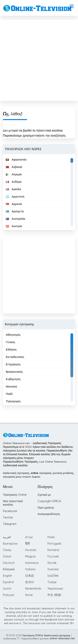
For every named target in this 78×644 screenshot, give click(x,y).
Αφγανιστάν (16, 160)
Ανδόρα (14, 182)
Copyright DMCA (49, 501)
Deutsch (9, 563)
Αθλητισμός (13, 335)
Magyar (30, 557)
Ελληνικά (9, 569)
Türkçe (52, 582)
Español (8, 582)
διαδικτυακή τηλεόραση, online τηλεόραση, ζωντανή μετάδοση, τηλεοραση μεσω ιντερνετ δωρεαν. (38, 475)
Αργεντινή (15, 197)
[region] (39, 192)
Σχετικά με (44, 495)
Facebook (10, 511)
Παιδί (9, 394)
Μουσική (11, 387)
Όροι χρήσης (46, 508)
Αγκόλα (13, 189)
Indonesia (32, 563)
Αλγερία (14, 174)
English (7, 576)
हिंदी (27, 544)
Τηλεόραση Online (15, 495)
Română (53, 550)
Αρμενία (14, 204)
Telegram (10, 524)
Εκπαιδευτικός (15, 357)
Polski (51, 537)
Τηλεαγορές (13, 401)
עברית (29, 537)
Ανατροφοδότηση (49, 514)
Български (10, 544)
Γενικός (11, 342)
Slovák (52, 563)
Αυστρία (14, 226)
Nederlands (33, 589)
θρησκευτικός (14, 372)
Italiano (30, 569)
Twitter (8, 518)
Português (54, 544)
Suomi (7, 589)
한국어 (30, 582)
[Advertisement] (39, 59)
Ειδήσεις (11, 350)
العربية (7, 537)
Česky (7, 550)
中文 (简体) (54, 595)
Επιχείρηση (13, 364)
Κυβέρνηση (13, 379)
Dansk (7, 557)
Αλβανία (14, 167)
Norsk (29, 595)
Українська (55, 589)
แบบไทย (53, 576)
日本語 (30, 576)
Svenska (53, 569)
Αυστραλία (15, 219)
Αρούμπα (15, 211)
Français (9, 595)
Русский (53, 557)
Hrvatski (31, 550)
